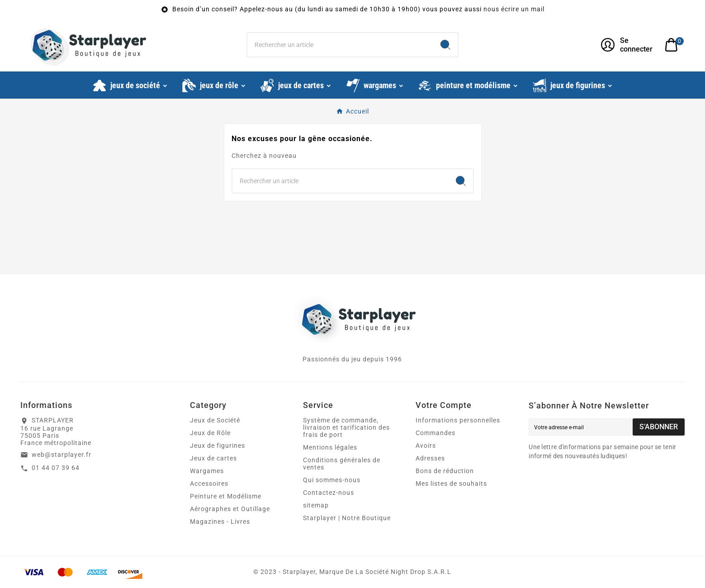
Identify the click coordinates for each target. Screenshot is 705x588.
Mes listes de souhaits (451, 484)
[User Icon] (627, 45)
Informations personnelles (458, 420)
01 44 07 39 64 (56, 468)
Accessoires (209, 484)
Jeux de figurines (218, 446)
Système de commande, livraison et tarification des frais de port (346, 427)
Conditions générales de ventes (342, 464)
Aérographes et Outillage (230, 509)
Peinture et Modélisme (226, 496)
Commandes (435, 433)
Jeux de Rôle (210, 433)
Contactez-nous (329, 493)
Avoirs (426, 446)
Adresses (430, 458)
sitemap (316, 505)
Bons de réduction (445, 471)
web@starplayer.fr (62, 455)
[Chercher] (341, 45)
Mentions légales (330, 447)
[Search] (445, 45)
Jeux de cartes (213, 458)
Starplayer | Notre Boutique (347, 518)
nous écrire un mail (514, 9)
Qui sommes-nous (332, 480)
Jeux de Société (215, 420)
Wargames (207, 471)
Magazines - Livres (220, 522)
